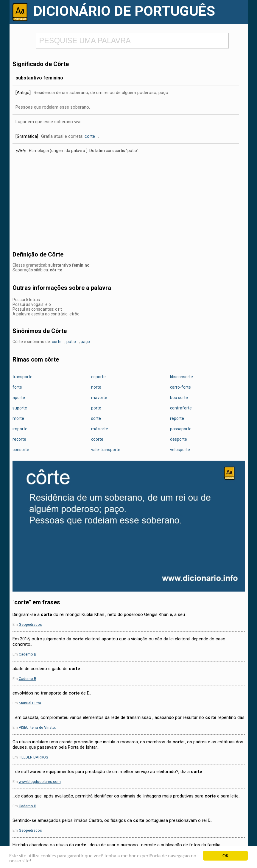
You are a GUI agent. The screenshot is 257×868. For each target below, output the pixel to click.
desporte (179, 439)
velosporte (180, 450)
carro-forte (180, 387)
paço (85, 342)
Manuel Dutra (30, 703)
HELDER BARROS (33, 757)
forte (17, 387)
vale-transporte (106, 450)
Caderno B (28, 654)
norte (96, 387)
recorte (19, 439)
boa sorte (179, 398)
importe (20, 429)
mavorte (99, 398)
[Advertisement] (129, 204)
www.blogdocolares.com (40, 782)
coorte (97, 439)
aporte (19, 398)
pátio (71, 342)
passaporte (181, 429)
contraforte (181, 408)
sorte (96, 418)
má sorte (100, 429)
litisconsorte (182, 377)
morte (18, 418)
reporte (177, 418)
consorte (21, 450)
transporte (22, 377)
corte (90, 136)
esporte (98, 377)
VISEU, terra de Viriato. (37, 727)
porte (96, 408)
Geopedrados (30, 624)
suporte (20, 408)
